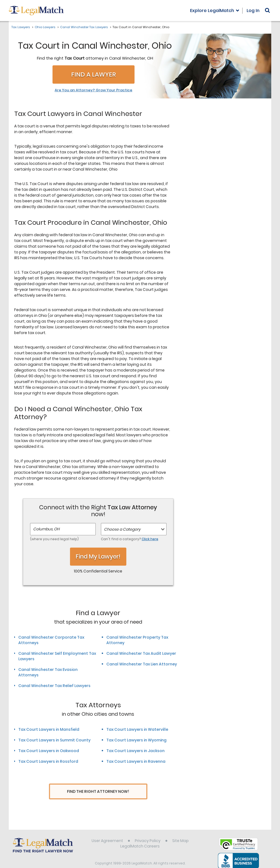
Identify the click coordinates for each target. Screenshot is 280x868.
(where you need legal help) (54, 539)
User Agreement (107, 831)
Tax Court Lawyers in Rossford (48, 761)
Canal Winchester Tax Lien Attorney (142, 664)
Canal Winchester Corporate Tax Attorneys (51, 640)
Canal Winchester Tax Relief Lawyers (54, 686)
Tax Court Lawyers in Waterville (137, 729)
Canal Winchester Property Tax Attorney (137, 640)
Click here (150, 539)
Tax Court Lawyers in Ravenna (136, 761)
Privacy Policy (148, 831)
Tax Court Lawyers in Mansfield (49, 729)
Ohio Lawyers (45, 27)
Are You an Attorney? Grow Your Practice (94, 90)
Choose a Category (122, 529)
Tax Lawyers (21, 27)
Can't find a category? (130, 539)
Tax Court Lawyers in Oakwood (49, 751)
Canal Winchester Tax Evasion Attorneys (48, 672)
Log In (253, 11)
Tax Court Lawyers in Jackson (135, 751)
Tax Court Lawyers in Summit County (54, 740)
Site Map (180, 831)
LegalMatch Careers (140, 836)
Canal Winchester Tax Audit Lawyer (141, 653)
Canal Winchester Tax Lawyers (84, 27)
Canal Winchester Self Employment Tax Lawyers (57, 656)
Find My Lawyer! (98, 556)
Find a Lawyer (94, 74)
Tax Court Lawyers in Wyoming (136, 740)
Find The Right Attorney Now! (98, 792)
